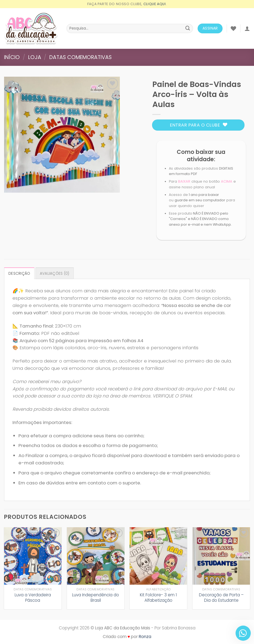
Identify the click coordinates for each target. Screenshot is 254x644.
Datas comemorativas (81, 57)
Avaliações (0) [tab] (55, 274)
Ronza (145, 637)
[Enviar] (188, 28)
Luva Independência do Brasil (96, 598)
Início (12, 57)
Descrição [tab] (19, 274)
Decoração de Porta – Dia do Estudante (221, 598)
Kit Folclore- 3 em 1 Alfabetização (158, 598)
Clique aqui (155, 4)
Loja (35, 57)
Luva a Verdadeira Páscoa (33, 598)
